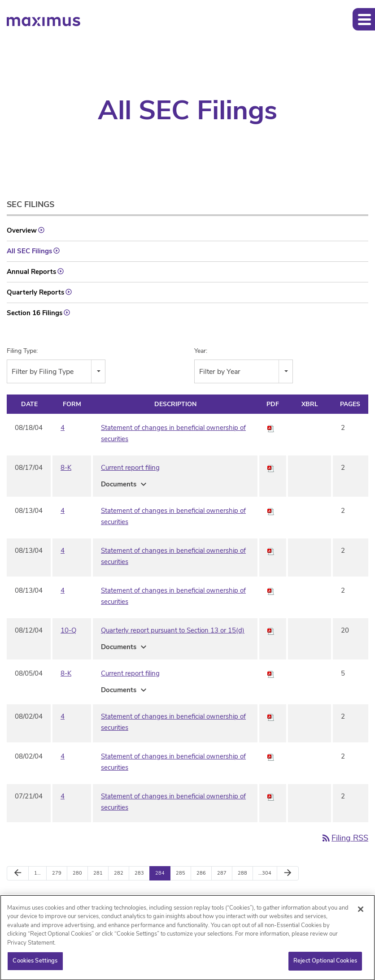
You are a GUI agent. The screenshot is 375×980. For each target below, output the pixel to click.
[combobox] (56, 371)
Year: (201, 351)
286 (201, 873)
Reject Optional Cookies (325, 964)
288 (242, 873)
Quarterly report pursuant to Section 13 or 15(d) (173, 630)
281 (98, 873)
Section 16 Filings (35, 313)
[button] (364, 19)
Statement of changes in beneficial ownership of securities (173, 433)
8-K (66, 468)
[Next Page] (288, 873)
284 (160, 873)
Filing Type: (22, 351)
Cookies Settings (35, 964)
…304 (265, 873)
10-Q (68, 630)
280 (77, 873)
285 (181, 873)
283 (139, 873)
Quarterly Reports (35, 292)
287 (222, 873)
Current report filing (130, 468)
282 (119, 873)
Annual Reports (31, 272)
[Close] (361, 912)
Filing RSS (344, 838)
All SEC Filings (29, 251)
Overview (22, 230)
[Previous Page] (18, 873)
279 (57, 873)
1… (37, 873)
